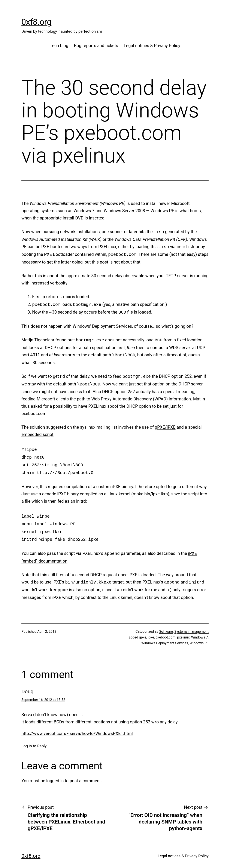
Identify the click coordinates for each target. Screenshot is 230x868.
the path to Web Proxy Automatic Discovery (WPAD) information (130, 395)
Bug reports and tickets (96, 46)
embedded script (37, 430)
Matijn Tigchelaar (38, 337)
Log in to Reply (34, 736)
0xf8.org (36, 22)
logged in (55, 771)
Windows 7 (200, 627)
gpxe (143, 627)
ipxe (151, 627)
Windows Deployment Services (165, 633)
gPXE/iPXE (165, 423)
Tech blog (59, 46)
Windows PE (199, 633)
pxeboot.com (165, 627)
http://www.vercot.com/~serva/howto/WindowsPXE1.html (77, 724)
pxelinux (183, 627)
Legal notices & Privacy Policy (152, 46)
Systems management (191, 622)
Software (166, 622)
